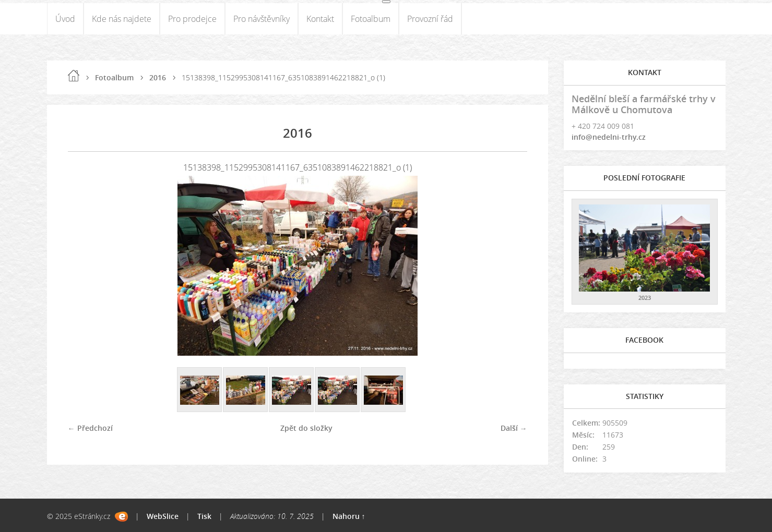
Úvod (65, 19)
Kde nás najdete (122, 19)
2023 (645, 298)
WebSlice (163, 516)
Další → (514, 428)
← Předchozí (90, 428)
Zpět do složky (306, 428)
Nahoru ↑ (349, 516)
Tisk (204, 516)
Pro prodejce (192, 19)
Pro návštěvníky (262, 19)
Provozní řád (430, 19)
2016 (158, 77)
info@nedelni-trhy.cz (609, 137)
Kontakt (320, 19)
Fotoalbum (371, 19)
